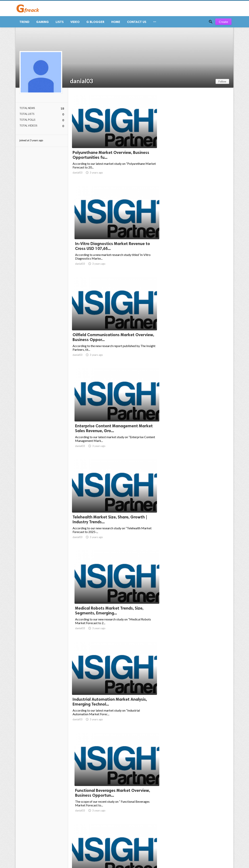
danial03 (82, 82)
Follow (222, 83)
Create (223, 23)
